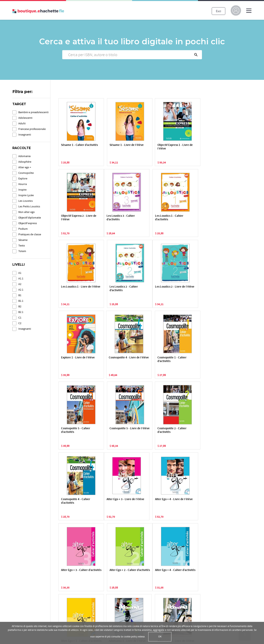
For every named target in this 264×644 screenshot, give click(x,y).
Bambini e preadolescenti (33, 112)
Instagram (203, 603)
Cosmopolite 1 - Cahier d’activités (192, 289)
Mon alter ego (27, 212)
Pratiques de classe (30, 234)
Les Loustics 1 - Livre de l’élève (154, 218)
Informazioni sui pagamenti (133, 614)
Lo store (120, 592)
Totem (22, 251)
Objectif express (28, 223)
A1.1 (21, 278)
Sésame (23, 240)
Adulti (22, 123)
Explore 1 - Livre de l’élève (112, 289)
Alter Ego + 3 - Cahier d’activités (152, 430)
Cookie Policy (21, 602)
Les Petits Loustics (29, 206)
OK (160, 637)
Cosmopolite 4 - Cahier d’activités (192, 360)
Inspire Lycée (26, 195)
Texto (22, 246)
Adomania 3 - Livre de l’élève (153, 501)
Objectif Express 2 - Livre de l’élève (190, 147)
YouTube (202, 592)
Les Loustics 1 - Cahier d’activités (114, 218)
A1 (20, 273)
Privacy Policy (21, 597)
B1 (20, 295)
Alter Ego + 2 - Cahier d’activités (191, 430)
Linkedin (202, 608)
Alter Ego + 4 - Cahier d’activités (74, 501)
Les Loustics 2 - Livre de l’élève (76, 289)
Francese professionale (32, 129)
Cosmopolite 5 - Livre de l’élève (113, 360)
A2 (20, 284)
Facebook (203, 586)
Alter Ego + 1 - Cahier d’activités (113, 501)
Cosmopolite (26, 173)
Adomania (24, 156)
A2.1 (21, 290)
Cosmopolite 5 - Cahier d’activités (76, 360)
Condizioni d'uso (24, 608)
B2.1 (21, 312)
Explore (23, 179)
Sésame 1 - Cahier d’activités (73, 147)
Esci (219, 11)
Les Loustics (26, 201)
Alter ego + (25, 167)
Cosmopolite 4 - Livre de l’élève (152, 289)
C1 (20, 318)
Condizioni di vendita (27, 613)
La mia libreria (124, 581)
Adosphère (25, 162)
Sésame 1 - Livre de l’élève (112, 147)
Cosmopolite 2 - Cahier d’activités (153, 360)
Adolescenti (25, 118)
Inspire (22, 190)
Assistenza (122, 608)
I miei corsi (122, 597)
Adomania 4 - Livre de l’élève (191, 501)
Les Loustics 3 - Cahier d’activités (75, 218)
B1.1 (21, 301)
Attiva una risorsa (126, 586)
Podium (23, 229)
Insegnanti (25, 135)
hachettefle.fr (205, 581)
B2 (20, 306)
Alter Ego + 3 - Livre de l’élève (75, 430)
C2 (20, 323)
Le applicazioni (125, 603)
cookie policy (131, 637)
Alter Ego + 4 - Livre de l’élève (114, 430)
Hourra (23, 184)
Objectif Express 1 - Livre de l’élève (151, 147)
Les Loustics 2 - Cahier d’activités (192, 218)
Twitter (201, 597)
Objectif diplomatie (30, 218)
